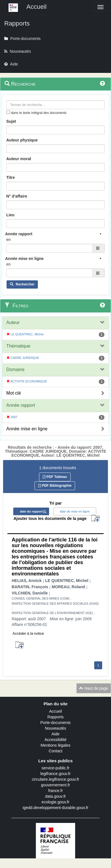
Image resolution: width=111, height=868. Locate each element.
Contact (55, 751)
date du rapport (31, 511)
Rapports (56, 717)
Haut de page (94, 688)
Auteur (13, 322)
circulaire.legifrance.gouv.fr (55, 779)
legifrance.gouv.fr (55, 774)
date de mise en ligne (75, 511)
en (9, 240)
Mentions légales (55, 745)
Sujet (11, 121)
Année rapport (21, 405)
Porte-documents (56, 723)
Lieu (10, 215)
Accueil (55, 711)
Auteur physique (22, 140)
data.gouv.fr (56, 796)
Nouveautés (56, 728)
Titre (11, 177)
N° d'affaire (17, 196)
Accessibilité (55, 740)
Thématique (18, 346)
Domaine (15, 370)
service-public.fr (55, 768)
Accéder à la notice (28, 633)
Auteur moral (19, 159)
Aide (55, 734)
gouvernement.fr (55, 785)
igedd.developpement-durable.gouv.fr (56, 808)
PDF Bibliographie (55, 486)
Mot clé (14, 393)
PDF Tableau (55, 477)
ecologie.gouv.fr (55, 802)
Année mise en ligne (27, 429)
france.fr (55, 791)
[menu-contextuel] (8, 112)
